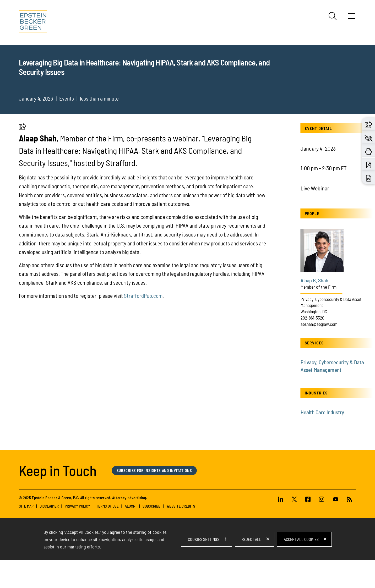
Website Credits (181, 534)
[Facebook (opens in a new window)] (308, 527)
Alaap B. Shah (314, 308)
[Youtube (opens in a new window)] (336, 527)
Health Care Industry (322, 440)
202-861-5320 (312, 345)
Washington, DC (314, 339)
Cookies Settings (204, 567)
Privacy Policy (77, 534)
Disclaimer (49, 534)
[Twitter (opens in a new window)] (294, 527)
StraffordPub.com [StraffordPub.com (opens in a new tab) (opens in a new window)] (143, 323)
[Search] (333, 16)
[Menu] (351, 18)
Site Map (26, 534)
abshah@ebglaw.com (319, 351)
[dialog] (188, 567)
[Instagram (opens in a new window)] (322, 527)
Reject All (251, 567)
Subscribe (151, 534)
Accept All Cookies (301, 567)
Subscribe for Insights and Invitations (154, 498)
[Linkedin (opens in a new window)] (283, 527)
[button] (23, 156)
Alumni (131, 534)
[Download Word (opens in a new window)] (369, 178)
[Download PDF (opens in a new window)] (369, 164)
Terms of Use (107, 534)
